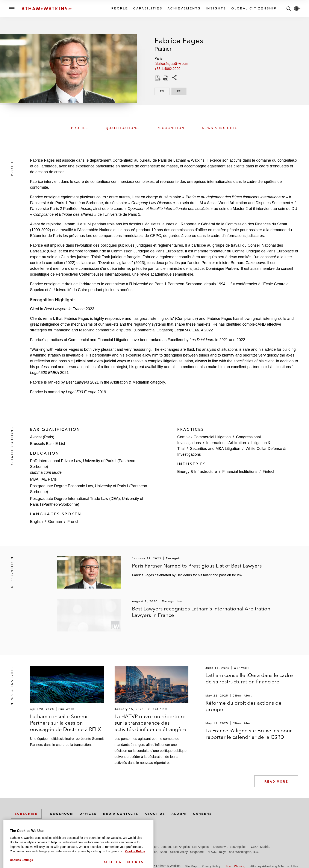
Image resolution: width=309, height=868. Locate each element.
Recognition (171, 128)
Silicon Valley (179, 852)
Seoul (164, 852)
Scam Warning (235, 866)
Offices (88, 814)
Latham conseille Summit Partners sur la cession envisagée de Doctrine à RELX (66, 723)
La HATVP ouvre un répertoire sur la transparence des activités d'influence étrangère (150, 723)
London (166, 847)
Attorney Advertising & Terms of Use (274, 866)
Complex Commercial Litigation (204, 437)
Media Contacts (121, 814)
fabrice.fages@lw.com (171, 64)
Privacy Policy (211, 866)
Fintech (269, 472)
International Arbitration (226, 443)
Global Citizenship (254, 8)
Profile (80, 128)
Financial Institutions (240, 472)
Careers (203, 814)
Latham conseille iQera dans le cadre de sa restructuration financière (249, 678)
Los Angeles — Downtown (210, 847)
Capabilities (148, 8)
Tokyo (223, 852)
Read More (276, 782)
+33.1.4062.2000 (167, 69)
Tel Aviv (211, 852)
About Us (155, 814)
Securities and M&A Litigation (215, 449)
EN (165, 91)
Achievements (184, 8)
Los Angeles (182, 847)
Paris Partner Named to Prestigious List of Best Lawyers (197, 566)
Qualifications (122, 128)
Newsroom (62, 814)
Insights (216, 8)
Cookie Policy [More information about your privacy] (135, 865)
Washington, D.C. (247, 852)
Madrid (265, 847)
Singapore (197, 852)
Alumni (179, 814)
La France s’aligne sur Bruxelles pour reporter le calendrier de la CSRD (249, 734)
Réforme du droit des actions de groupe (244, 706)
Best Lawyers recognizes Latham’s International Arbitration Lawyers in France (201, 612)
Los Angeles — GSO (244, 847)
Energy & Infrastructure (197, 472)
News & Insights (220, 128)
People (120, 8)
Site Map (191, 866)
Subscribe (26, 814)
